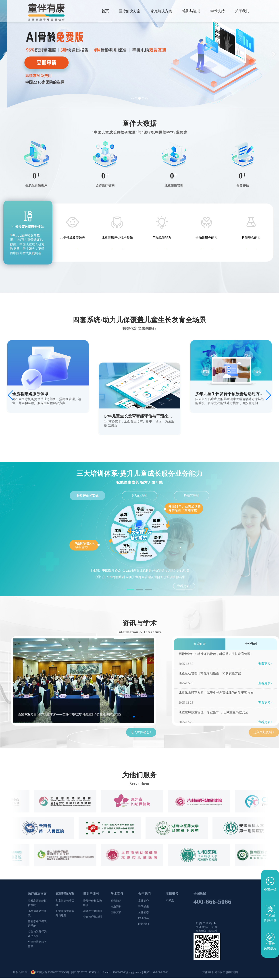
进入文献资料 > (264, 732)
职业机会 (144, 918)
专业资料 (116, 907)
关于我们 (242, 11)
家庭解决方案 (161, 11)
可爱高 (170, 901)
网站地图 (233, 972)
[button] (6, 54)
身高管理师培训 (92, 917)
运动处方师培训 (92, 911)
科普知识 (116, 901)
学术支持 (218, 11)
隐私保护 (220, 972)
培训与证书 (191, 11)
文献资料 (116, 912)
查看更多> (184, 586)
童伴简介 (144, 901)
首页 (105, 11)
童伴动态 (144, 912)
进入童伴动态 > (141, 732)
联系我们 (144, 924)
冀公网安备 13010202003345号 (52, 972)
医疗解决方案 (130, 11)
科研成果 (144, 907)
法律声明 (208, 972)
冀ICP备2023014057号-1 (85, 972)
